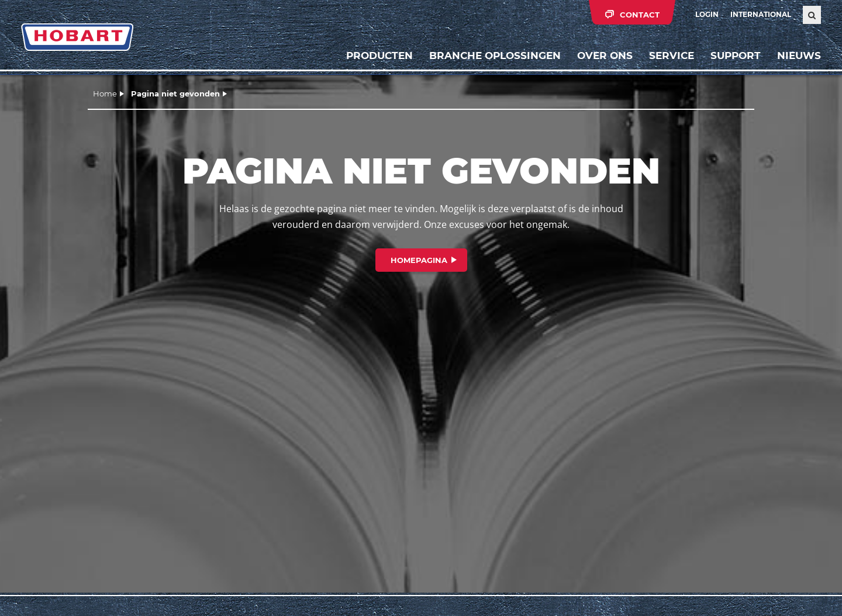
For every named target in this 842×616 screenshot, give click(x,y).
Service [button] (672, 56)
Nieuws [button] (799, 56)
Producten (379, 56)
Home (105, 94)
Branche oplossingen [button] (495, 56)
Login (707, 14)
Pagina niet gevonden (175, 94)
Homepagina (419, 260)
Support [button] (736, 56)
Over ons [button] (605, 56)
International (761, 14)
